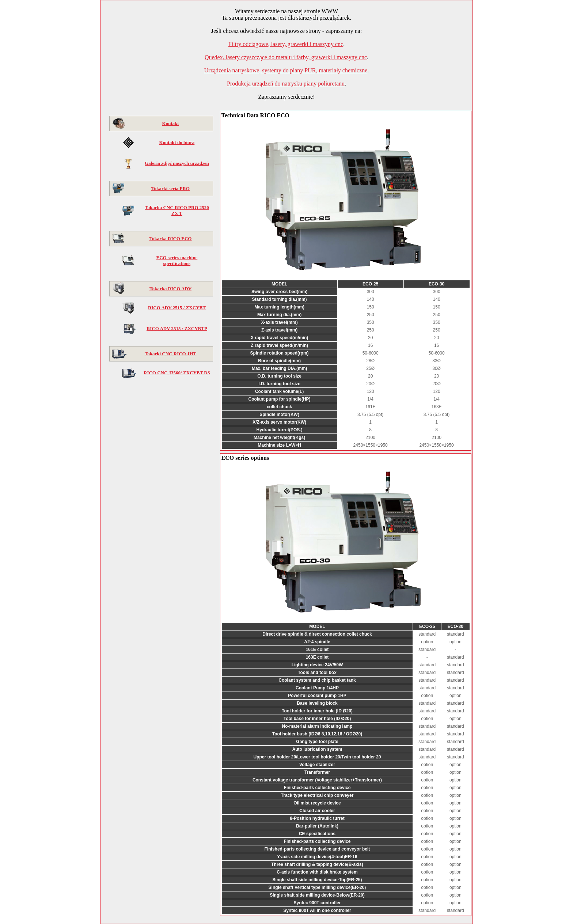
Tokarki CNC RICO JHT (170, 354)
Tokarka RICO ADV (170, 289)
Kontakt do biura (177, 142)
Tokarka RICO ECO (171, 238)
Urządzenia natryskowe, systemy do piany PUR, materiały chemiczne (286, 70)
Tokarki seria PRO (170, 188)
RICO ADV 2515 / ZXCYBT (177, 308)
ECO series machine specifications (177, 260)
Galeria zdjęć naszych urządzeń (177, 163)
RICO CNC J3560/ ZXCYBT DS (177, 373)
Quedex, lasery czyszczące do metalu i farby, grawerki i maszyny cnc (286, 57)
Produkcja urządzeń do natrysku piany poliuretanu (286, 84)
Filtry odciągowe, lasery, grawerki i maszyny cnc (286, 44)
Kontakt (170, 123)
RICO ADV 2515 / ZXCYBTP (177, 328)
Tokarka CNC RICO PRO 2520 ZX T (177, 210)
